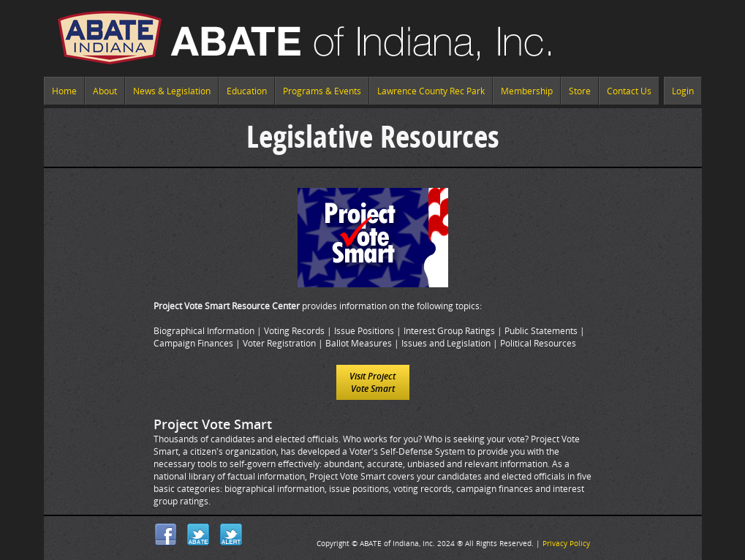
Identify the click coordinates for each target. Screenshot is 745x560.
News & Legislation (172, 91)
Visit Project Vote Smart (372, 382)
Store (580, 91)
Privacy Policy (566, 543)
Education (247, 91)
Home (64, 91)
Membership (527, 91)
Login (683, 91)
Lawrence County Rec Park (431, 91)
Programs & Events (322, 91)
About (105, 91)
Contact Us (629, 91)
